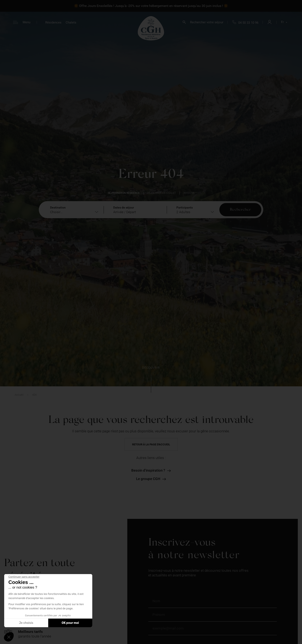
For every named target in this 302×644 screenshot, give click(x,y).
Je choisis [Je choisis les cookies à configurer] (26, 623)
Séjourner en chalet (162, 193)
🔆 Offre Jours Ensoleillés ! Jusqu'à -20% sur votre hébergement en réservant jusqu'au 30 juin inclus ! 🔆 (151, 6)
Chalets (71, 22)
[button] (9, 637)
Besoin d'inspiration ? (148, 470)
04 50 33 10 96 (248, 23)
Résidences (53, 22)
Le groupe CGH (148, 479)
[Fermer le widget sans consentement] (24, 577)
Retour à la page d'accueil (151, 444)
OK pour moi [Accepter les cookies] (70, 623)
